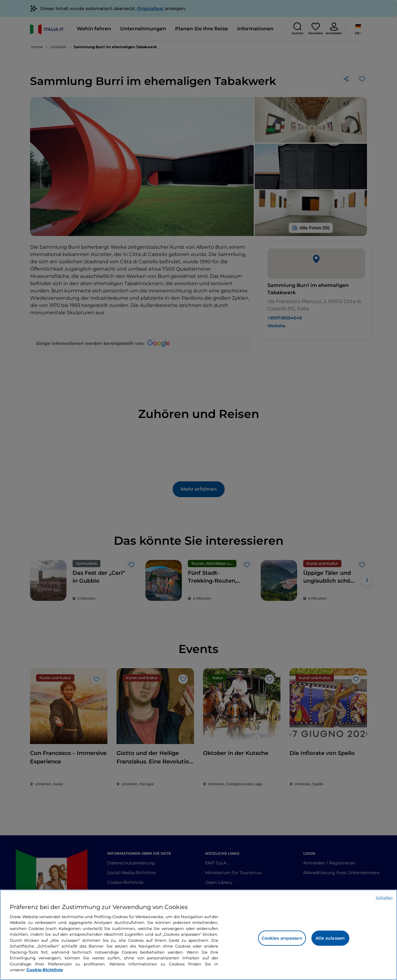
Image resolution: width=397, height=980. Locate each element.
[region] (198, 935)
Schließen (384, 897)
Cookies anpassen (282, 938)
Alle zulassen (330, 938)
